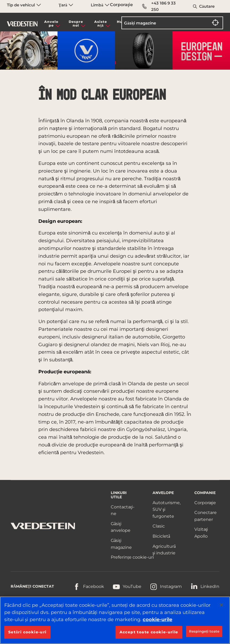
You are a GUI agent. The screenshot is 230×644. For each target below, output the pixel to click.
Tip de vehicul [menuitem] (24, 5)
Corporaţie (121, 5)
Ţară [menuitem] (66, 5)
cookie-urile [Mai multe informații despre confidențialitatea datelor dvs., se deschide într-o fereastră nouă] (157, 620)
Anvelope (51, 24)
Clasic (159, 526)
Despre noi (76, 24)
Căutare (207, 6)
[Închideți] (221, 605)
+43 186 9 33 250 (159, 6)
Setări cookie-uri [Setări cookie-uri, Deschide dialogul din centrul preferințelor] (27, 632)
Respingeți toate (204, 631)
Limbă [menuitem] (100, 5)
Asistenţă (101, 24)
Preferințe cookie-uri (132, 557)
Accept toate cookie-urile (149, 632)
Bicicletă (161, 536)
